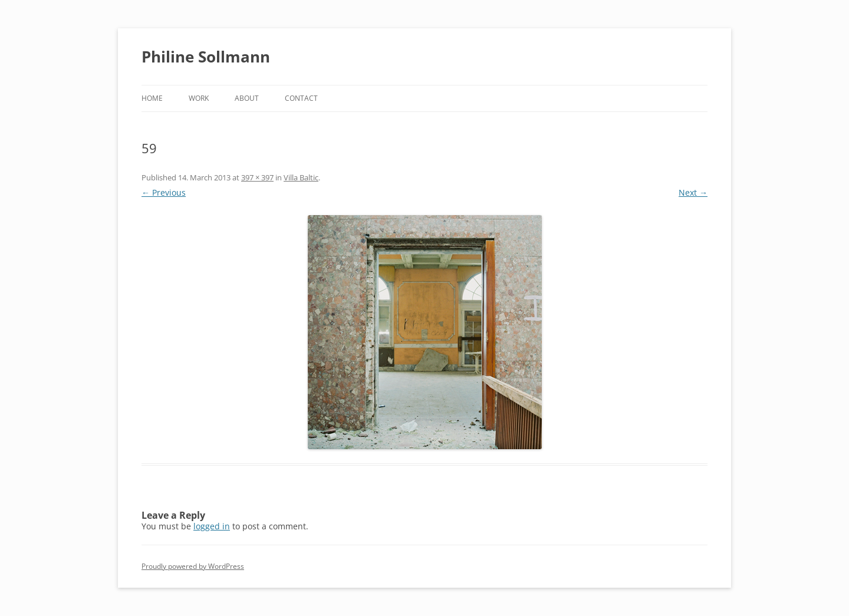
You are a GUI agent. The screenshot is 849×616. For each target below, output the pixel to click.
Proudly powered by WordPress (193, 566)
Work (199, 98)
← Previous (164, 192)
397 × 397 (257, 177)
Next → (693, 192)
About (247, 98)
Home (152, 98)
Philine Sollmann (206, 57)
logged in (212, 526)
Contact (301, 98)
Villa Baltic (301, 177)
